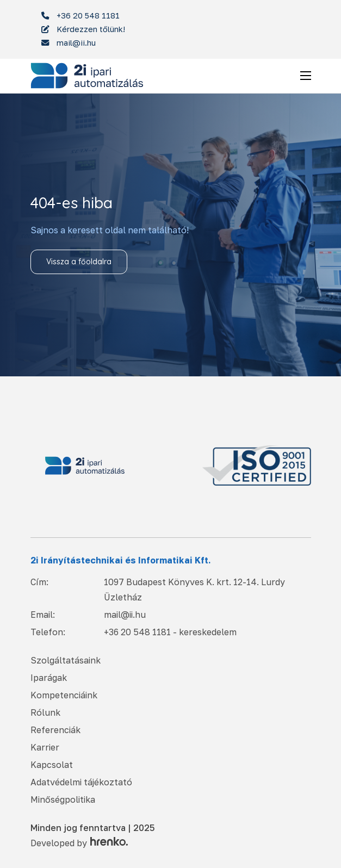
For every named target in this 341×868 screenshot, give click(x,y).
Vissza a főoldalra (79, 262)
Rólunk (45, 712)
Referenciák (55, 730)
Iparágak (49, 678)
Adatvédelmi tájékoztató (81, 782)
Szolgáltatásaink (66, 660)
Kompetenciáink (64, 695)
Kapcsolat (52, 765)
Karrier (45, 747)
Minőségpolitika (63, 799)
